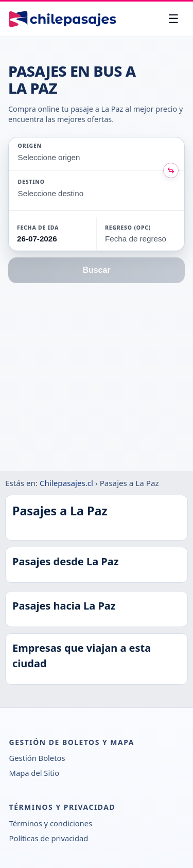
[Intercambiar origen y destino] (171, 170)
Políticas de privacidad (49, 838)
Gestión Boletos (37, 758)
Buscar (96, 270)
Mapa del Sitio (34, 773)
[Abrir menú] (173, 19)
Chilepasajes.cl (66, 483)
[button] (52, 233)
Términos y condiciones (51, 823)
